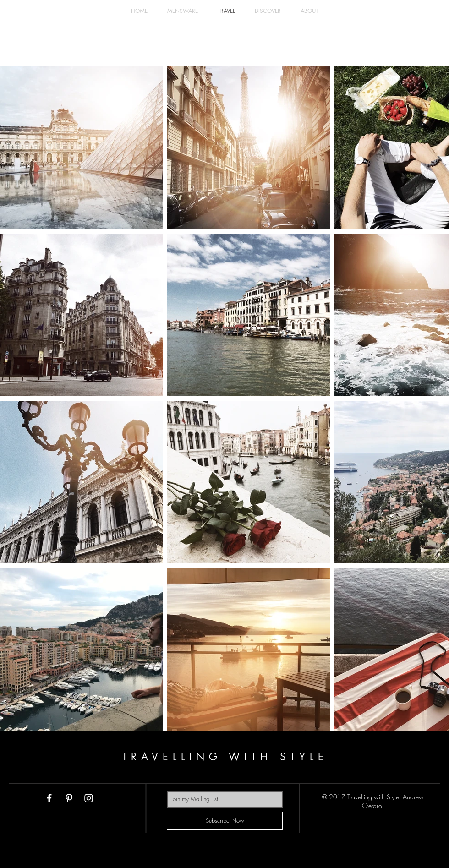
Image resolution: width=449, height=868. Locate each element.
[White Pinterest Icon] (69, 798)
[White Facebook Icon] (49, 798)
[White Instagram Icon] (89, 798)
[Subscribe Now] (225, 821)
